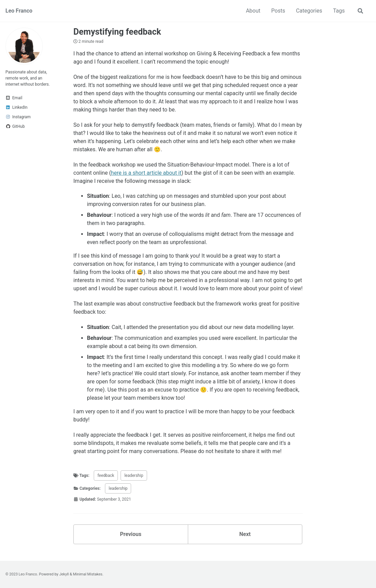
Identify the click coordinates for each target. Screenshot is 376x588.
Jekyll (64, 574)
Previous (131, 534)
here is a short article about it (146, 173)
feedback (106, 475)
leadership (134, 475)
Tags (339, 11)
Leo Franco (19, 11)
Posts (278, 11)
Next (245, 534)
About (253, 11)
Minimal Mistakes (88, 574)
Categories (309, 11)
